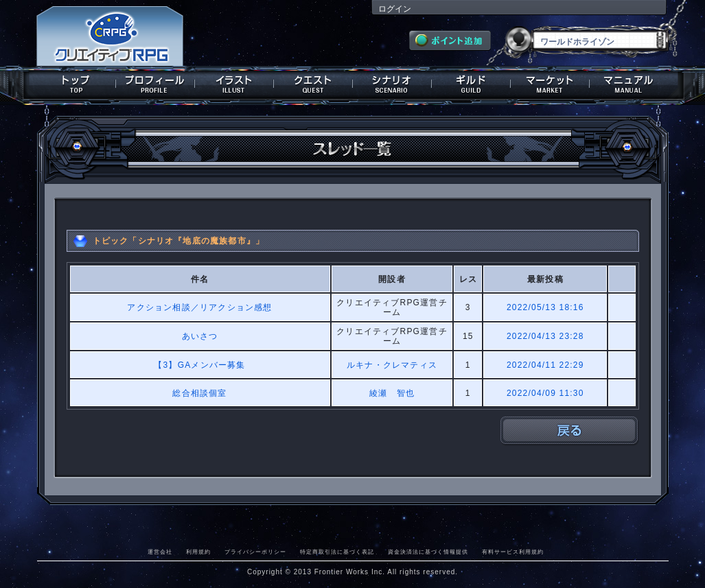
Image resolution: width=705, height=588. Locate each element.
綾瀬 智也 (392, 393)
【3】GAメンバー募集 (199, 365)
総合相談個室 (199, 393)
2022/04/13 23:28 (545, 336)
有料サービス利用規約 (513, 552)
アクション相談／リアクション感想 (199, 307)
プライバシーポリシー (255, 552)
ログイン (395, 9)
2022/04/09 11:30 (545, 393)
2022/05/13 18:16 (545, 307)
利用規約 (198, 552)
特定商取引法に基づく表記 (337, 552)
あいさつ (200, 336)
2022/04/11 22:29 (545, 365)
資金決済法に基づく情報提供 (428, 552)
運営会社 (160, 552)
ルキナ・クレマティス (392, 365)
